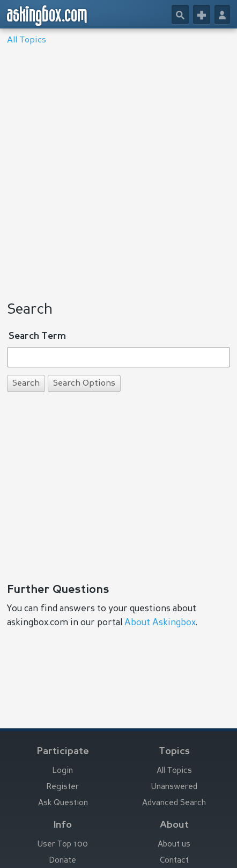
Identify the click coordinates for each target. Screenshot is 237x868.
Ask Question (63, 803)
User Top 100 (63, 845)
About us (174, 845)
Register (63, 787)
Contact (174, 861)
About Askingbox (160, 623)
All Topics (27, 40)
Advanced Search (174, 803)
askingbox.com (47, 16)
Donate (63, 861)
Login (63, 771)
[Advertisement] (118, 170)
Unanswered (174, 787)
